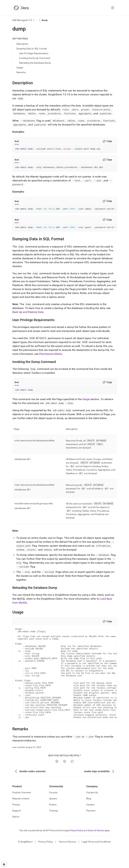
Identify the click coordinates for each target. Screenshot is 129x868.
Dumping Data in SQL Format (32, 49)
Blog (89, 819)
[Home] (21, 8)
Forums (53, 813)
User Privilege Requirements (34, 53)
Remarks (21, 72)
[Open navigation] (113, 8)
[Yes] (57, 782)
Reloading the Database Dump (35, 63)
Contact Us (92, 813)
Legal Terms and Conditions (96, 862)
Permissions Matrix (51, 356)
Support (17, 831)
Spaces (53, 819)
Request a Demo (21, 819)
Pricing (16, 825)
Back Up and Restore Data (28, 314)
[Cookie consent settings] (4, 864)
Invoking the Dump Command (35, 58)
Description (22, 44)
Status (16, 837)
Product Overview (22, 813)
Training (53, 831)
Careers (90, 825)
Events (53, 825)
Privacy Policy (76, 851)
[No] (64, 782)
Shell (17, 141)
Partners (91, 831)
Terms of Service (96, 851)
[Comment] (72, 782)
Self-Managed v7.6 (22, 20)
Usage (20, 68)
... (37, 20)
